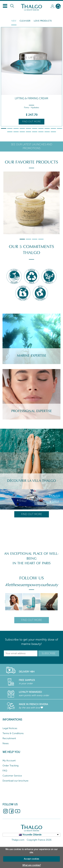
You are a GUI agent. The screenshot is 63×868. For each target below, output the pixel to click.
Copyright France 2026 (39, 840)
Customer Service (12, 776)
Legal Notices (10, 728)
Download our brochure (15, 781)
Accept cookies (32, 859)
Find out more (32, 122)
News (6, 743)
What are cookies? (32, 865)
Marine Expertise (32, 356)
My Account (9, 761)
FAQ (5, 771)
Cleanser (25, 21)
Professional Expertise (32, 411)
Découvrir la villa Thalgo (32, 481)
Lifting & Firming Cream (32, 98)
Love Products (43, 21)
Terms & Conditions (13, 733)
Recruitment (9, 738)
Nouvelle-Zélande (32, 835)
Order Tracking (10, 766)
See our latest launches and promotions (32, 146)
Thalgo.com (18, 840)
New (14, 21)
